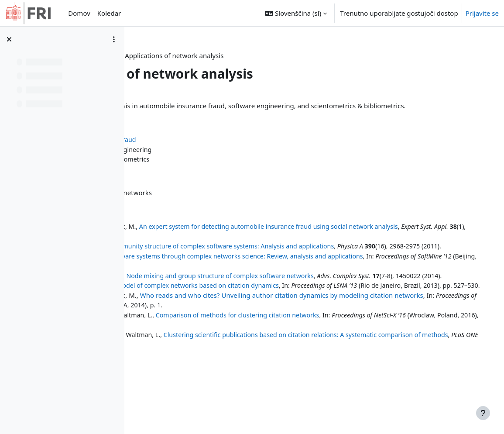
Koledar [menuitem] (109, 13)
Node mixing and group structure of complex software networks (338, 295)
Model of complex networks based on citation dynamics (316, 315)
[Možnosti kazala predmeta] (114, 39)
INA (225, 55)
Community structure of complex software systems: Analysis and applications (340, 256)
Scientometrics (201, 169)
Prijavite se (482, 13)
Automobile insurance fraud (214, 150)
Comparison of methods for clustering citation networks (356, 354)
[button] (296, 13)
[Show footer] (483, 413)
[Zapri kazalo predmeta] (9, 39)
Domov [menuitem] (79, 13)
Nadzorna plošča (184, 55)
